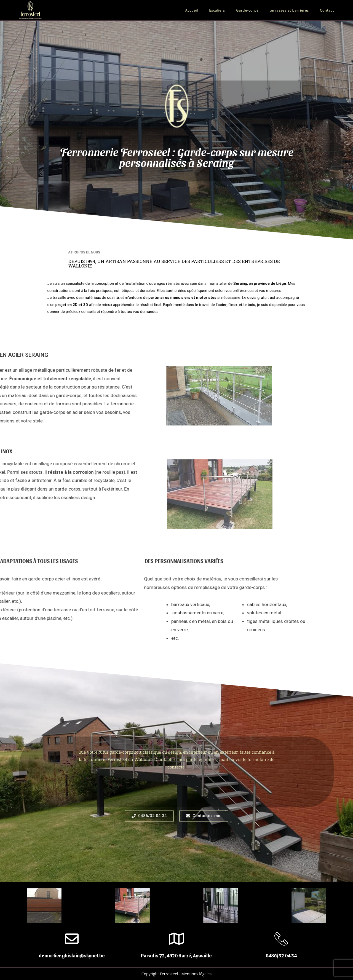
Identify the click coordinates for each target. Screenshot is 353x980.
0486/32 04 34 (281, 955)
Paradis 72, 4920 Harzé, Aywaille (176, 955)
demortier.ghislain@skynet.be (72, 955)
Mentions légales (196, 974)
